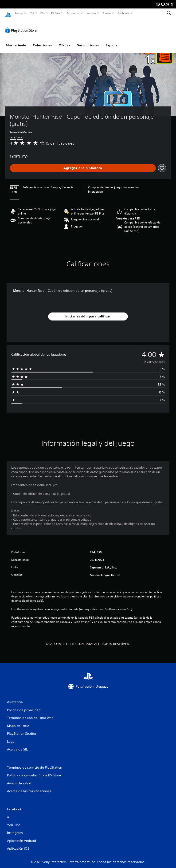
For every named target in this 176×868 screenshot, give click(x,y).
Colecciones (42, 41)
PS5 (32, 13)
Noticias (91, 13)
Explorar (112, 41)
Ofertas (65, 41)
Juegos (19, 13)
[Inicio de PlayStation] (8, 13)
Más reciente (16, 41)
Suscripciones (88, 41)
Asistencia (123, 13)
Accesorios (73, 13)
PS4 (43, 13)
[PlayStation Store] (22, 26)
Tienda (107, 13)
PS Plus (56, 13)
